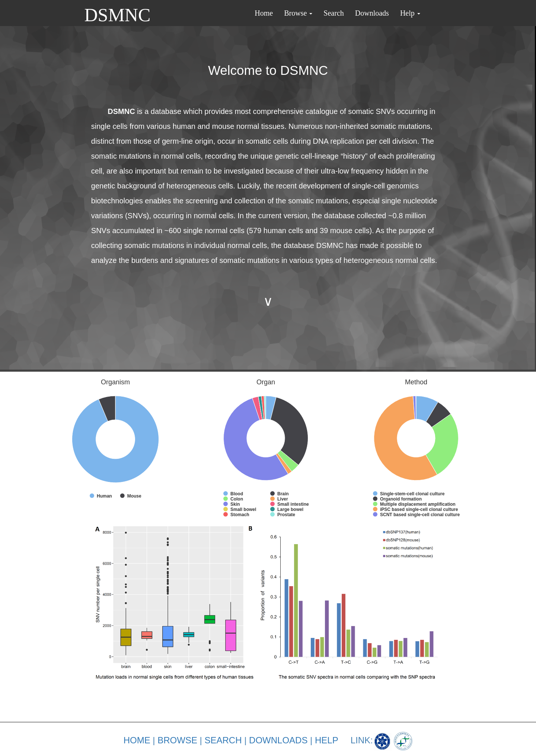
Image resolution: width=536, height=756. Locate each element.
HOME (137, 740)
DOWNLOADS (278, 740)
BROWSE (177, 740)
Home (264, 13)
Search (334, 13)
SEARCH (223, 740)
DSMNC (118, 12)
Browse (298, 13)
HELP (326, 740)
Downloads (372, 13)
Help (410, 13)
